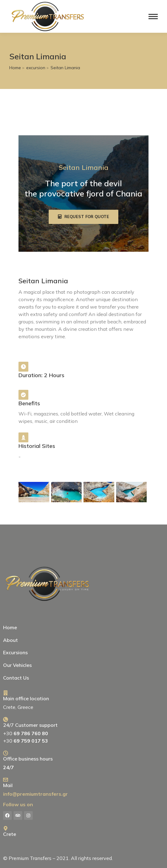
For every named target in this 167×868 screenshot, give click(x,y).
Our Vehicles (17, 665)
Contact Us (16, 678)
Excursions (17, 652)
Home (10, 627)
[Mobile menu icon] (153, 17)
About (10, 640)
